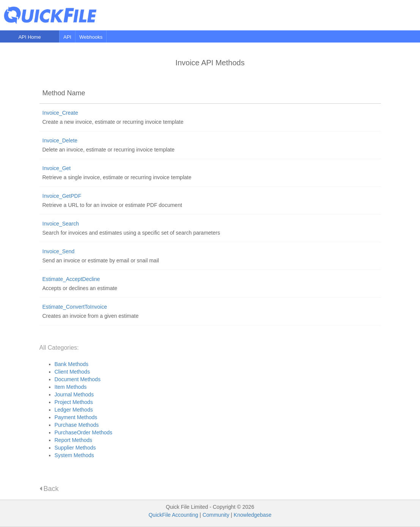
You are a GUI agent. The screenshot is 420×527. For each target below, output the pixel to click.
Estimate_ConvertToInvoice (75, 307)
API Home (29, 37)
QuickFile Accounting (173, 515)
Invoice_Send (59, 251)
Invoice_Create (60, 113)
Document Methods (78, 379)
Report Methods (74, 440)
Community (216, 515)
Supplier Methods (75, 448)
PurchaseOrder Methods (84, 432)
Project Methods (74, 402)
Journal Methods (74, 394)
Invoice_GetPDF (62, 196)
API (67, 37)
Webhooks (91, 37)
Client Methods (72, 372)
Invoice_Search (61, 224)
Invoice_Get (57, 168)
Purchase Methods (77, 425)
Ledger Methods (74, 410)
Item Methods (71, 387)
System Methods (74, 455)
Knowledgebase (253, 515)
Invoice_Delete (60, 140)
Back (49, 489)
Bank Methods (72, 364)
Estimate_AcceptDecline (71, 279)
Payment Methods (76, 417)
